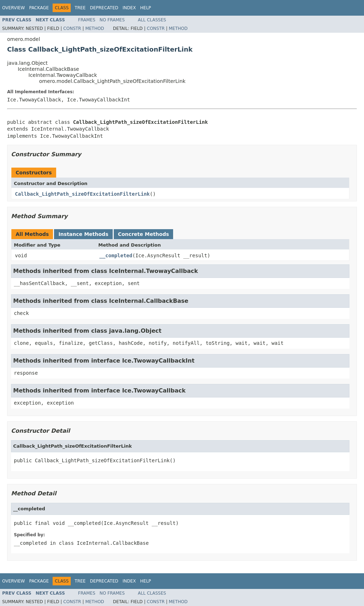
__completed (116, 255)
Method (95, 28)
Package (39, 8)
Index (129, 8)
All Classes (152, 20)
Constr (72, 28)
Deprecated (104, 8)
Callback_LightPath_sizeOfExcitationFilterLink (82, 194)
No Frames (112, 20)
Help (146, 8)
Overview (14, 8)
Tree (80, 8)
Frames (87, 20)
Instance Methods (83, 234)
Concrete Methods (144, 234)
